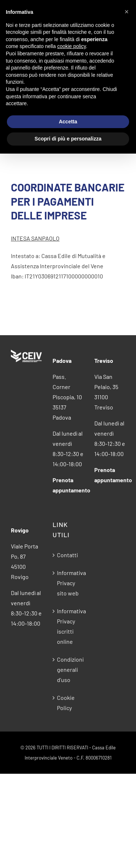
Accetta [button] (68, 122)
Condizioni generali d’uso (68, 669)
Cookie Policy (66, 703)
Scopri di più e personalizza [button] (68, 139)
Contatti (67, 555)
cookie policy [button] (72, 46)
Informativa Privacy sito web (68, 583)
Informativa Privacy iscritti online (68, 626)
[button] (127, 12)
